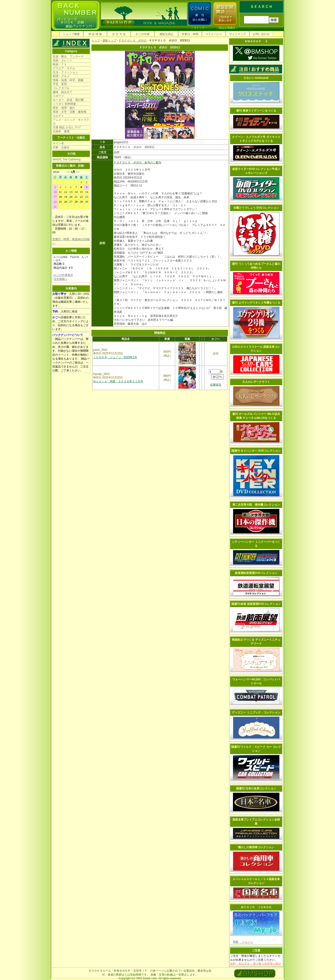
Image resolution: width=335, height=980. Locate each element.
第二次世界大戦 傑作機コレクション (256, 505)
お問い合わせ (261, 34)
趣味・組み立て (63, 92)
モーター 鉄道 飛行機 (68, 100)
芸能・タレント (63, 60)
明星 (236, 942)
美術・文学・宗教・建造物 (70, 112)
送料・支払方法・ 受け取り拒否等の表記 (256, 964)
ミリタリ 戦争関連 (64, 104)
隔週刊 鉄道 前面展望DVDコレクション (256, 604)
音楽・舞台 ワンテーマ (68, 56)
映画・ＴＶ (60, 64)
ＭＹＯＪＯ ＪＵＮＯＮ (256, 907)
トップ (96, 40)
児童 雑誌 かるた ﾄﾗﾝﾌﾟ (67, 127)
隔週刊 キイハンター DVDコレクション (256, 451)
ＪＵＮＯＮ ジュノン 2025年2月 (115, 357)
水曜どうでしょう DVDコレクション (256, 208)
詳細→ (82, 166)
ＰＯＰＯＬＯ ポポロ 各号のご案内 (137, 162)
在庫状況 (216, 385)
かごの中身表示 (63, 275)
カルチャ (58, 116)
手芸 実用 (60, 84)
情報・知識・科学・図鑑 (68, 80)
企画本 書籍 (61, 131)
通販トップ (109, 40)
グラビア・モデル (64, 68)
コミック (199, 28)
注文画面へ (60, 279)
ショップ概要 (71, 34)
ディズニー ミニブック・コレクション (256, 712)
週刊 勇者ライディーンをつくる (256, 111)
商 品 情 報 (95, 34)
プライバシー (214, 34)
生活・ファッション (65, 72)
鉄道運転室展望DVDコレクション (256, 573)
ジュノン (246, 942)
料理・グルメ (61, 76)
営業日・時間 (190, 34)
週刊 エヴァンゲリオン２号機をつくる (256, 303)
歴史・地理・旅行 (64, 108)
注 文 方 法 (119, 34)
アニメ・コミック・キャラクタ (71, 122)
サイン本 (58, 143)
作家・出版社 (61, 147)
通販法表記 (166, 34)
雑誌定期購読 (227, 28)
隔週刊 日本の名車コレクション (256, 788)
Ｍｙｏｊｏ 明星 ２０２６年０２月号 (118, 381)
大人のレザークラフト (256, 382)
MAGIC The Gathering (67, 159)
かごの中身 (143, 34)
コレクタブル (61, 88)
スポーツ (58, 96)
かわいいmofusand (256, 78)
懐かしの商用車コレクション (256, 847)
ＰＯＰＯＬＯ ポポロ (133, 40)
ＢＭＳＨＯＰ (122, 971)
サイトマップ (238, 34)
